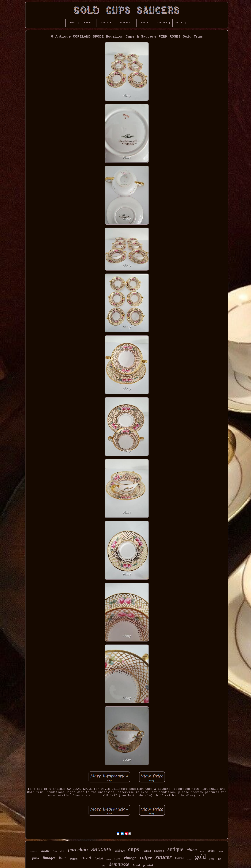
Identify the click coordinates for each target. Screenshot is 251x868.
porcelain (78, 849)
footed (99, 858)
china (192, 850)
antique (175, 849)
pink (36, 858)
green (221, 851)
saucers (101, 849)
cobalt (212, 851)
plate (62, 851)
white (109, 859)
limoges (49, 858)
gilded (189, 859)
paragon (34, 851)
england (147, 851)
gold (200, 857)
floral (179, 858)
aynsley (74, 859)
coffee (146, 857)
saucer (164, 857)
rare (103, 865)
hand (136, 865)
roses (202, 851)
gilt (219, 859)
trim (55, 851)
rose (117, 858)
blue (63, 858)
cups (134, 849)
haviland (159, 851)
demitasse (119, 864)
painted (148, 865)
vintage (130, 858)
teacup (45, 851)
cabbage (120, 851)
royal (86, 858)
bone (212, 859)
